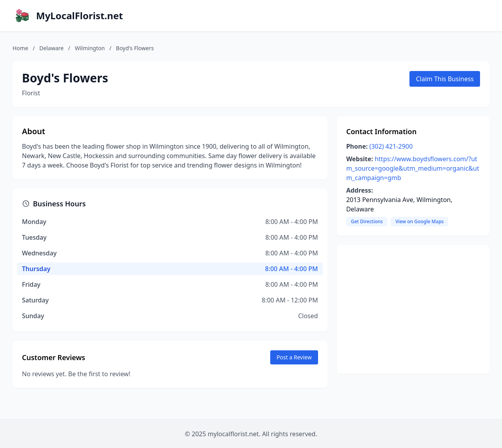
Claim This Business (445, 79)
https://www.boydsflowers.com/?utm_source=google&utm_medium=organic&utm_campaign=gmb (413, 168)
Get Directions (367, 221)
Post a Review (294, 357)
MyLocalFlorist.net (79, 16)
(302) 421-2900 (391, 146)
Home (20, 48)
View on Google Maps (419, 221)
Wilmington (90, 48)
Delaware (51, 48)
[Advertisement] (413, 310)
